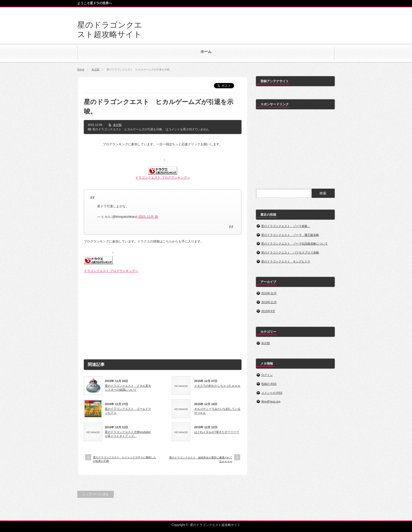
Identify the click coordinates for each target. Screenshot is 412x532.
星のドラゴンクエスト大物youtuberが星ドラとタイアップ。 (128, 434)
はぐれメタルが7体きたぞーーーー (217, 432)
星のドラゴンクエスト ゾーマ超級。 (286, 226)
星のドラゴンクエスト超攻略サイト (215, 525)
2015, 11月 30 (148, 217)
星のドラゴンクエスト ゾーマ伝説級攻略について (294, 244)
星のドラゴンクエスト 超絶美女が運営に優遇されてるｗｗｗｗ (201, 459)
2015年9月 (268, 311)
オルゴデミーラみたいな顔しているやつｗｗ (217, 411)
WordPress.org (271, 401)
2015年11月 (269, 302)
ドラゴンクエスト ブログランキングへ (163, 178)
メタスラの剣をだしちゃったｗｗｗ (217, 386)
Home (81, 69)
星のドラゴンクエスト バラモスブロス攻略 (290, 252)
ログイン (267, 375)
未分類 (95, 69)
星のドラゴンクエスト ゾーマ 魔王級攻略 (290, 235)
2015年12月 (269, 293)
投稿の (269, 384)
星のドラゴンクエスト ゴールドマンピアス (128, 411)
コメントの (272, 393)
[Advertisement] (163, 314)
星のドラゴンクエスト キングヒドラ (286, 261)
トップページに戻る (96, 494)
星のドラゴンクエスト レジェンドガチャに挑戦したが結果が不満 (125, 459)
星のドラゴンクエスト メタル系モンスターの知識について (128, 388)
